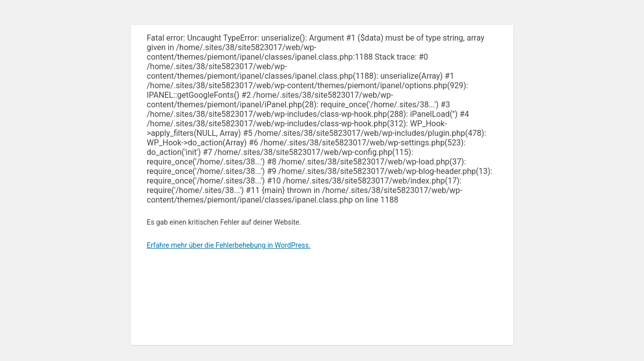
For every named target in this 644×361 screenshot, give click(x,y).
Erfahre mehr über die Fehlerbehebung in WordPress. (229, 245)
